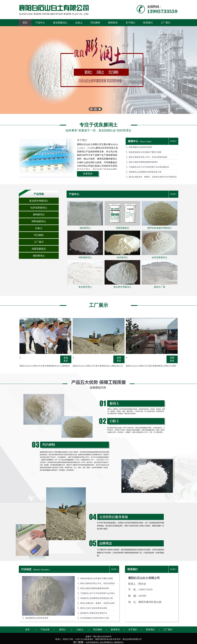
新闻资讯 (113, 23)
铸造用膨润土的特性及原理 (140, 147)
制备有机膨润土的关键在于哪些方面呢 (145, 152)
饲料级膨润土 (39, 221)
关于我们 (130, 23)
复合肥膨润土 (60, 23)
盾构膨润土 (39, 215)
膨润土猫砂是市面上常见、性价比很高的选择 (148, 157)
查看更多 (88, 174)
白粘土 (79, 23)
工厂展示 (166, 23)
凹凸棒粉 (95, 23)
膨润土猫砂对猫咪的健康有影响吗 (143, 162)
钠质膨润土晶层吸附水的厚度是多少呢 (145, 172)
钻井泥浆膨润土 (39, 208)
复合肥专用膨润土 (39, 201)
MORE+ (173, 141)
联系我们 (148, 23)
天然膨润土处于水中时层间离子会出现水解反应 (149, 167)
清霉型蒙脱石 (39, 249)
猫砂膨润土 (39, 256)
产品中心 (40, 23)
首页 (25, 23)
